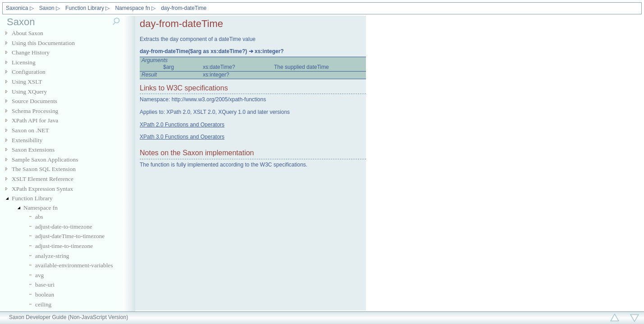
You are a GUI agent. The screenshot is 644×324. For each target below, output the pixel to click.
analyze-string (52, 256)
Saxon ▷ (50, 8)
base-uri (45, 285)
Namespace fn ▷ (135, 8)
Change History (31, 52)
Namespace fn (41, 208)
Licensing (24, 62)
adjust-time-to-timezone (64, 246)
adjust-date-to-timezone (64, 227)
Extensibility (27, 140)
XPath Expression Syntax (42, 189)
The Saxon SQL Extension (44, 169)
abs (39, 217)
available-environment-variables (74, 265)
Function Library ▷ (87, 8)
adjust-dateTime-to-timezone (70, 236)
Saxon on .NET (30, 130)
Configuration (29, 72)
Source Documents (34, 101)
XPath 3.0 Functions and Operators (182, 137)
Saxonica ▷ (20, 8)
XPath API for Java (35, 120)
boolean (45, 295)
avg (39, 275)
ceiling (43, 304)
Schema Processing (35, 111)
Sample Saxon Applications (45, 160)
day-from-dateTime (184, 8)
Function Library (32, 198)
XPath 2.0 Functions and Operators (182, 125)
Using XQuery (29, 92)
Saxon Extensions (33, 150)
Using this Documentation (43, 43)
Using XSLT (27, 82)
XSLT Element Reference (43, 179)
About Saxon (27, 33)
